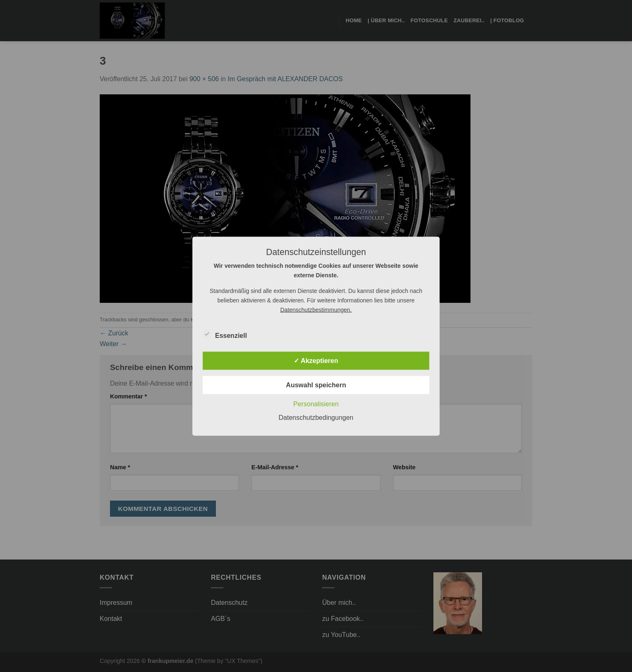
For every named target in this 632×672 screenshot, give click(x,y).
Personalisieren (316, 404)
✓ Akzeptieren (316, 360)
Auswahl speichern (316, 385)
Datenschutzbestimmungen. (316, 309)
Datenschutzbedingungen (316, 417)
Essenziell (225, 334)
